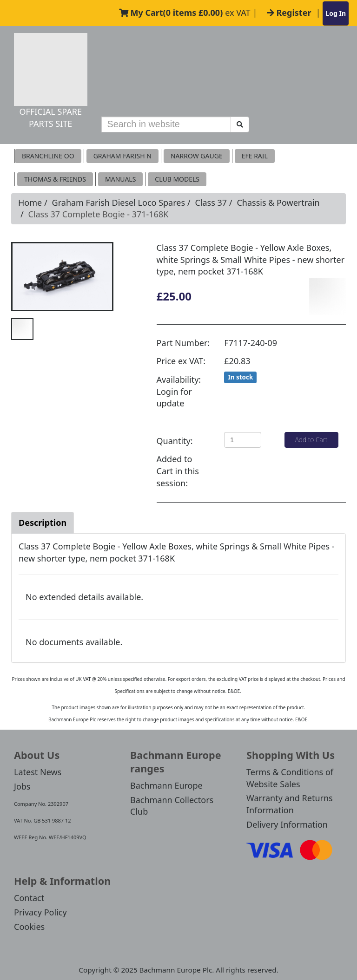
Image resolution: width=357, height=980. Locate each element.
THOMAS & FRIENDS (55, 179)
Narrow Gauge (197, 156)
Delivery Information (287, 824)
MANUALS (120, 179)
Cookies (29, 927)
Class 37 (211, 203)
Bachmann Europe (166, 785)
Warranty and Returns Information (290, 804)
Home (30, 203)
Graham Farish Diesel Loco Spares (119, 203)
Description (43, 523)
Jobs (22, 786)
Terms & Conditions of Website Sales (290, 778)
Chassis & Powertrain (278, 203)
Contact (29, 898)
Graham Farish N (122, 156)
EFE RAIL (255, 156)
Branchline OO (48, 156)
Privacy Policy (40, 912)
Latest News (38, 772)
